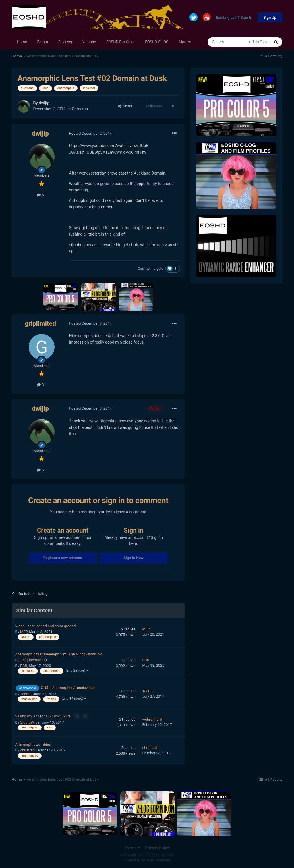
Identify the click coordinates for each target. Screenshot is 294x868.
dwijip (44, 103)
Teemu (26, 694)
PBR (24, 666)
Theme (132, 847)
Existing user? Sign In (234, 18)
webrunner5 (152, 719)
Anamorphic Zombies (33, 744)
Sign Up (270, 17)
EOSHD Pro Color (120, 42)
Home (22, 42)
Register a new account (63, 558)
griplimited (40, 324)
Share (125, 106)
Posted (91, 133)
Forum (43, 42)
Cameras (80, 109)
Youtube (89, 42)
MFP (24, 632)
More (185, 42)
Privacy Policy (157, 847)
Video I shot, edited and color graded (46, 626)
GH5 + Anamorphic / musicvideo (68, 688)
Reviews (65, 42)
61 (41, 195)
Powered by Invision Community (147, 860)
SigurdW (27, 722)
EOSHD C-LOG (157, 42)
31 (41, 385)
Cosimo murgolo (151, 269)
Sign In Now (134, 558)
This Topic (260, 42)
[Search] (228, 42)
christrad (27, 750)
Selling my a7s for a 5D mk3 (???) (43, 716)
